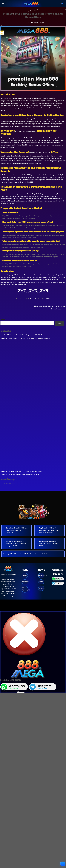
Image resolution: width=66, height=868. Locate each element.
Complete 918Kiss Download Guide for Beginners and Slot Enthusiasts (24, 329)
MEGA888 (33, 11)
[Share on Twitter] (30, 291)
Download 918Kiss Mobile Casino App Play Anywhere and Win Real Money (25, 332)
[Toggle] (4, 396)
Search (3, 313)
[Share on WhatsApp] (19, 291)
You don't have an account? (12, 553)
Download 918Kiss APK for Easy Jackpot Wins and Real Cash (20, 342)
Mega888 (20, 98)
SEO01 (42, 23)
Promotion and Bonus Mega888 (26, 131)
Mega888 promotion (32, 156)
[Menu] (3, 4)
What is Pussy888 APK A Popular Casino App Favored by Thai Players (24, 335)
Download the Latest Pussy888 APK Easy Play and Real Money (21, 339)
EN (62, 4)
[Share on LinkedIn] (47, 291)
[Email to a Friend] (36, 291)
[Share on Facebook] (25, 291)
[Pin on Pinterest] (41, 291)
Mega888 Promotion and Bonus (40, 152)
